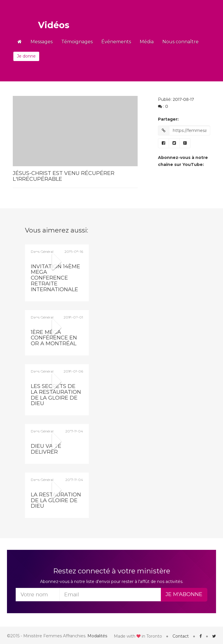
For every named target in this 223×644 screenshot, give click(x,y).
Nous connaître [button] (180, 42)
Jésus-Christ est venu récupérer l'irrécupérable (64, 176)
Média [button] (147, 42)
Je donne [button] (26, 56)
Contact (181, 636)
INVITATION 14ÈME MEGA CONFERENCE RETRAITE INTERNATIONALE (55, 278)
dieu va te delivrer (46, 449)
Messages (42, 42)
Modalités (97, 636)
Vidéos (54, 25)
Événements (116, 42)
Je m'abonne (184, 594)
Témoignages (77, 42)
